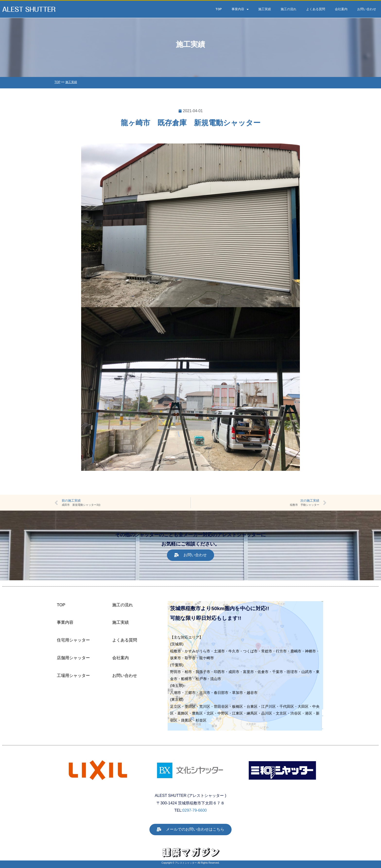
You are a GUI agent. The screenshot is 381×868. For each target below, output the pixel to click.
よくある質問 (316, 9)
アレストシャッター (186, 863)
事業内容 (240, 9)
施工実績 (265, 9)
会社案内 (341, 9)
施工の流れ (289, 9)
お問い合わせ (367, 9)
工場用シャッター (73, 676)
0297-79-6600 (195, 810)
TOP (219, 9)
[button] (190, 555)
